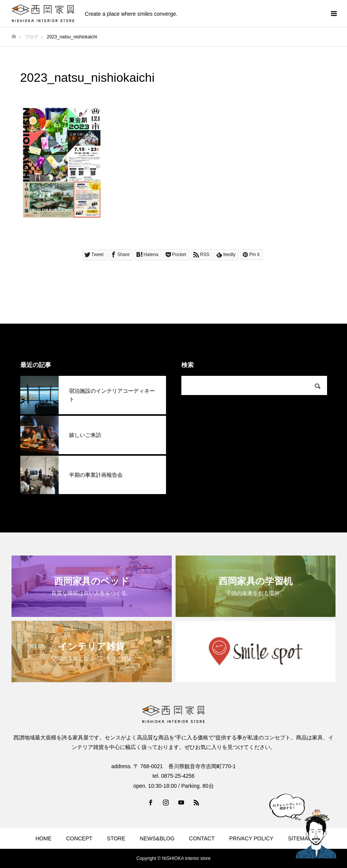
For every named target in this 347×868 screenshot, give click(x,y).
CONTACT (202, 838)
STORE (116, 838)
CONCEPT (79, 838)
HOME (43, 838)
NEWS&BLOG (157, 838)
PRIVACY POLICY (251, 838)
